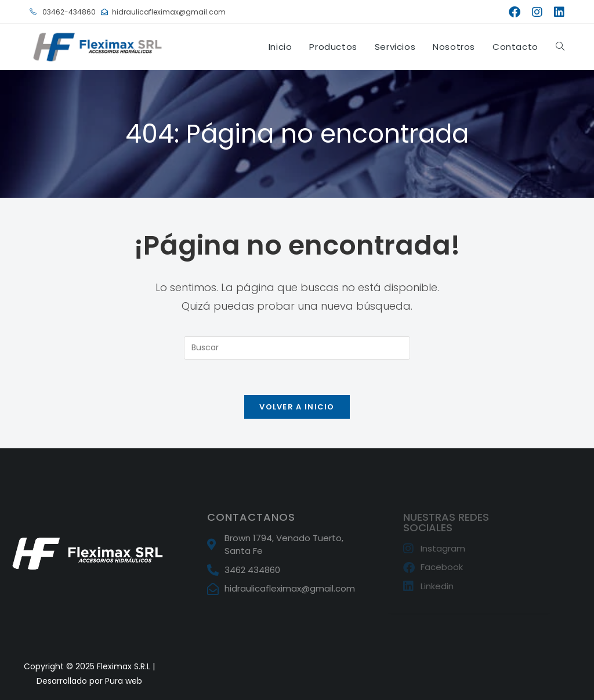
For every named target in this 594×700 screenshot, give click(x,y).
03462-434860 (63, 12)
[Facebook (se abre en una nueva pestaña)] (515, 12)
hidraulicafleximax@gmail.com (163, 12)
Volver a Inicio (297, 407)
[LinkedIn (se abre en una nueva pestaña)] (556, 12)
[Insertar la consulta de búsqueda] (297, 348)
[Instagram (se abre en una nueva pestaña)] (537, 12)
